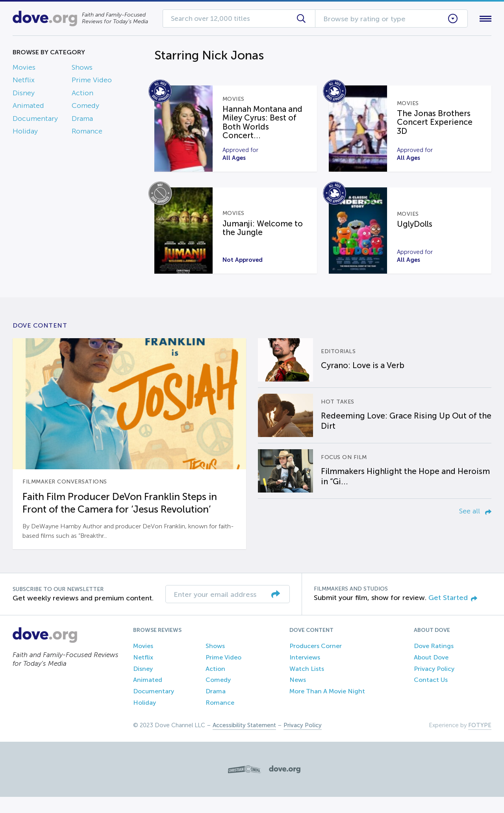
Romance (87, 133)
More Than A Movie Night (327, 707)
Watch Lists (307, 684)
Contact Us (431, 696)
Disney (24, 94)
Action (82, 94)
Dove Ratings (434, 662)
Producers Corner (316, 662)
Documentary (35, 120)
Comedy (85, 107)
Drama (82, 120)
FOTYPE (480, 741)
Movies (24, 69)
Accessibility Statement (244, 741)
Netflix (24, 82)
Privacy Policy (434, 684)
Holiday (25, 133)
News (298, 696)
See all (475, 527)
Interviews (305, 673)
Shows (82, 69)
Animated (28, 107)
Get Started (453, 613)
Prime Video (92, 82)
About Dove (431, 673)
